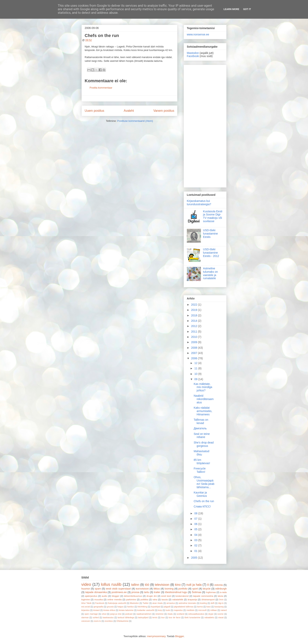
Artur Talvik (86, 603)
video (86, 584)
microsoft (202, 610)
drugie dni (152, 596)
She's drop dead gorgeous (204, 444)
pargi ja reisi (116, 614)
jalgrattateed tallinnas (184, 607)
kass (209, 607)
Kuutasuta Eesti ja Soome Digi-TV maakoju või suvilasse (213, 216)
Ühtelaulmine (122, 621)
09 (196, 379)
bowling (203, 603)
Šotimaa (196, 592)
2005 (195, 558)
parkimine (131, 599)
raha (155, 599)
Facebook (193, 56)
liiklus (157, 589)
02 (196, 545)
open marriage (91, 614)
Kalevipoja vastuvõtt (117, 603)
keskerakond (182, 596)
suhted (96, 618)
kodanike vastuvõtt (146, 610)
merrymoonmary (156, 636)
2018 (195, 315)
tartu (147, 592)
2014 (195, 321)
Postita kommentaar (101, 88)
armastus (171, 603)
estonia (219, 585)
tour (163, 618)
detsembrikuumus (133, 596)
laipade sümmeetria (203, 596)
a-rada (223, 592)
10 (196, 374)
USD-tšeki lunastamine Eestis (211, 234)
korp (160, 610)
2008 (195, 348)
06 (196, 524)
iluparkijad (155, 607)
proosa (135, 592)
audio (105, 596)
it (208, 585)
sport (195, 589)
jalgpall (167, 607)
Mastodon (193, 53)
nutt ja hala (194, 585)
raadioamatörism (144, 614)
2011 (195, 332)
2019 (195, 310)
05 (196, 529)
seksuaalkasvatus (196, 614)
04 (196, 535)
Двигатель (200, 428)
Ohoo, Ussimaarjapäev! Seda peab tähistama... (204, 482)
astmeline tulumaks (187, 603)
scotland (180, 614)
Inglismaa (211, 592)
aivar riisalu (158, 603)
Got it (247, 9)
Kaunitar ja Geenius (200, 494)
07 (196, 519)
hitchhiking (142, 607)
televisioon (162, 585)
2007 (195, 353)
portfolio (183, 589)
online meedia (115, 599)
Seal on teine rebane (202, 436)
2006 (195, 358)
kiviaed (96, 610)
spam (98, 589)
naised (224, 610)
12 (196, 363)
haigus (121, 607)
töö (147, 585)
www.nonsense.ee (198, 34)
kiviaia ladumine (126, 610)
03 (196, 540)
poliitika (144, 599)
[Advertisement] (205, 125)
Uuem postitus (94, 111)
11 (196, 368)
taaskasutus (108, 618)
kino (178, 585)
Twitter (146, 603)
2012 (195, 326)
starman (85, 618)
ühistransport (208, 599)
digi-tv (221, 603)
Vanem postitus (164, 111)
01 (196, 551)
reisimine (159, 614)
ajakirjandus (91, 596)
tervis (155, 618)
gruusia (110, 607)
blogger (116, 596)
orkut (104, 614)
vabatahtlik (178, 599)
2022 (195, 305)
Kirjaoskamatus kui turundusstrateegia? (199, 203)
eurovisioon (142, 589)
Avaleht (129, 111)
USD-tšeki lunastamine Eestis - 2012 (211, 253)
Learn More (231, 9)
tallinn (135, 585)
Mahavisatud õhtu (201, 453)
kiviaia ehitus (109, 610)
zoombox (109, 621)
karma (200, 607)
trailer (157, 592)
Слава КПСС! (202, 506)
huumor (86, 589)
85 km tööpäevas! (202, 462)
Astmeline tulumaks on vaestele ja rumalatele (210, 273)
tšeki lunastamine (192, 618)
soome (220, 614)
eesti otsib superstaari (118, 589)
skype (211, 614)
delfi (212, 603)
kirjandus (85, 610)
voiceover (86, 621)
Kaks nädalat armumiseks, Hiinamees (203, 411)
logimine (86, 599)
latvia (220, 596)
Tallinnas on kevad (201, 421)
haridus (130, 607)
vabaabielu (209, 618)
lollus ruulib (111, 584)
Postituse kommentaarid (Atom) (135, 121)
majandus (178, 610)
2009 (195, 342)
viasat (221, 618)
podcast (129, 614)
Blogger (180, 636)
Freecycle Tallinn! (200, 470)
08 (196, 513)
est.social (86, 607)
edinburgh (221, 589)
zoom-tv (97, 621)
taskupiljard (143, 618)
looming (169, 589)
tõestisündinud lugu (176, 592)
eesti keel (166, 596)
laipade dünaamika (96, 592)
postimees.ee (119, 592)
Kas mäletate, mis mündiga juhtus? (203, 387)
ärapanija (192, 599)
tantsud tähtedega (126, 618)
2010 (195, 337)
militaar (214, 610)
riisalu (170, 614)
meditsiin (190, 610)
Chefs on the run (204, 501)
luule (168, 610)
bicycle (207, 589)
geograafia (98, 607)
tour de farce (175, 618)
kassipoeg (219, 607)
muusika (99, 599)
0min (221, 600)
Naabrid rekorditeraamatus (204, 399)
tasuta (165, 599)
